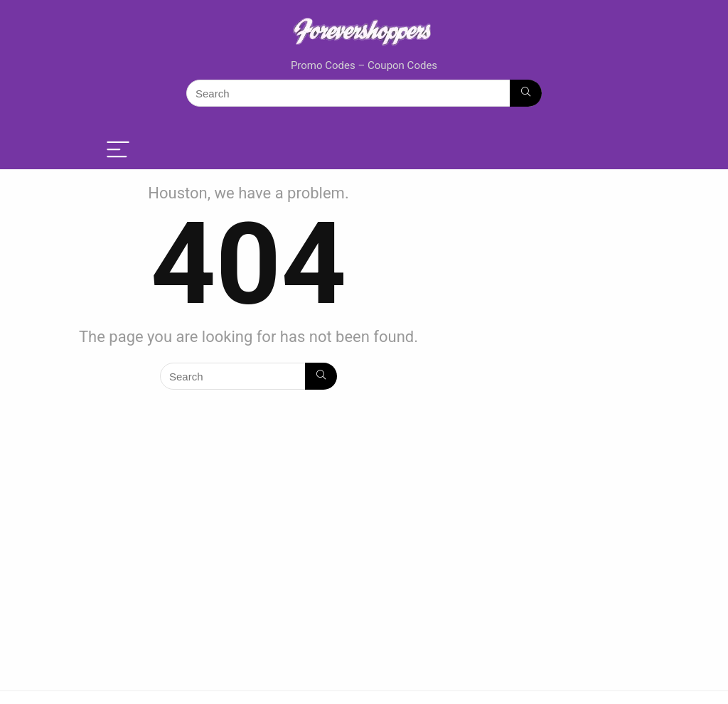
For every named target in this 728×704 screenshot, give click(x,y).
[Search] (526, 93)
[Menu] (118, 150)
